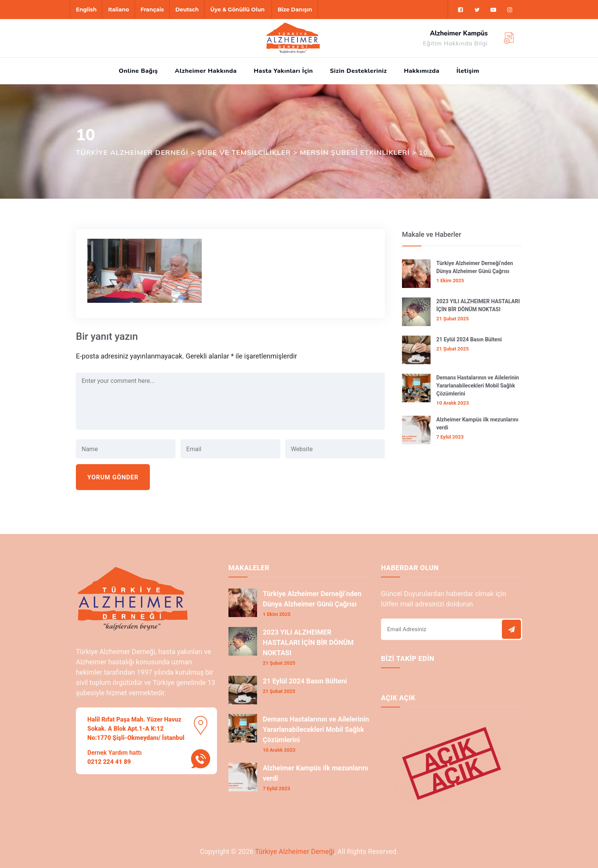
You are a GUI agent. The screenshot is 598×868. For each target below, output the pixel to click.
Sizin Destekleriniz (358, 71)
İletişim (468, 71)
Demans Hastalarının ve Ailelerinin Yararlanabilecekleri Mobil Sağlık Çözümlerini (478, 386)
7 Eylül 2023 (450, 437)
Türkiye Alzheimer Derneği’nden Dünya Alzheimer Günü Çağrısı (475, 267)
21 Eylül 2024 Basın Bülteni (469, 339)
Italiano (118, 10)
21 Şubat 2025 (453, 319)
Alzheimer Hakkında (206, 71)
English (86, 10)
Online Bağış (138, 71)
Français (152, 10)
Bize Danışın (295, 10)
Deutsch (187, 10)
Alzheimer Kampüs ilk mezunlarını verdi (477, 424)
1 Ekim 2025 (450, 280)
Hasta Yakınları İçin (283, 71)
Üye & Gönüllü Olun (237, 10)
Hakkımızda (422, 71)
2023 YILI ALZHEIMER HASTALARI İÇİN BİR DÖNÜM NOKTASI (478, 305)
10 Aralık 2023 (453, 403)
